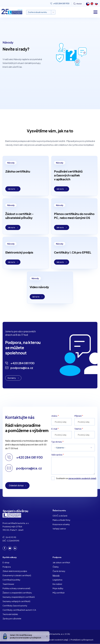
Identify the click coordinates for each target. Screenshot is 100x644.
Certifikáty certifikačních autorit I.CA (19, 610)
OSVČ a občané (60, 516)
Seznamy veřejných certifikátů (16, 601)
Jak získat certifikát (61, 562)
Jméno (54, 416)
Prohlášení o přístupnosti (82, 640)
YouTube (10, 548)
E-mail (54, 429)
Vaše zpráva (57, 455)
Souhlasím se (75, 478)
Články (56, 567)
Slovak (96, 4)
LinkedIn (15, 548)
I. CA (12, 515)
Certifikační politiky (11, 580)
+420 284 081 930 (61, 3)
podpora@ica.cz (22, 368)
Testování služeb (10, 614)
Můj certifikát (59, 593)
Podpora (7, 567)
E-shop (6, 562)
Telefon (78, 429)
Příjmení (78, 416)
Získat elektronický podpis (15, 571)
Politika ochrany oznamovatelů (16, 588)
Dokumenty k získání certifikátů (17, 575)
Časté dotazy (59, 571)
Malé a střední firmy (61, 520)
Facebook (5, 548)
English (92, 4)
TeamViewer (8, 584)
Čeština (87, 4)
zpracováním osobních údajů (82, 478)
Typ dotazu (57, 442)
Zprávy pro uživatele (12, 618)
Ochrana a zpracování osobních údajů (51, 640)
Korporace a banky (61, 524)
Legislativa (57, 580)
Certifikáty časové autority (15, 606)
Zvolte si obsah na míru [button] (37, 12)
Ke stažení (57, 584)
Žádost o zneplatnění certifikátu (17, 593)
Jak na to (11, 189)
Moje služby (58, 588)
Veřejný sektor (59, 529)
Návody (56, 575)
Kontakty (12, 378)
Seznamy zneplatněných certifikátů (19, 597)
